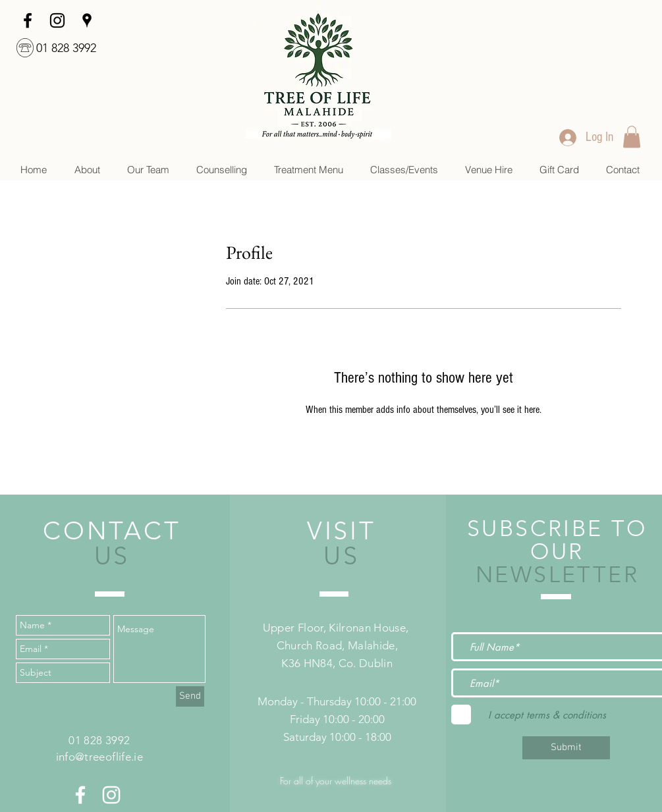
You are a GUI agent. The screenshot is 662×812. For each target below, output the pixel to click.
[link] (632, 137)
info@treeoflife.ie (99, 757)
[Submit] (566, 748)
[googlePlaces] (87, 20)
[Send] (190, 696)
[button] (221, 170)
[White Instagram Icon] (111, 795)
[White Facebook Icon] (80, 795)
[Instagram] (57, 20)
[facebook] (28, 20)
